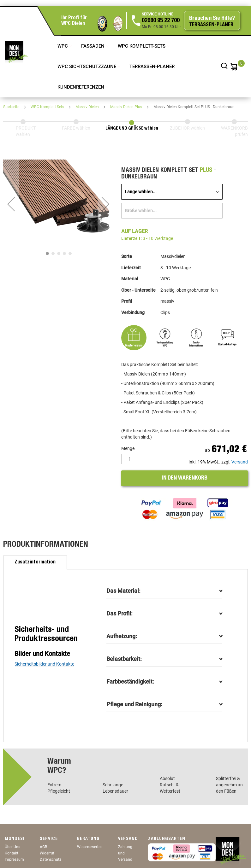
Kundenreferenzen (81, 87)
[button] (11, 204)
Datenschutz (51, 859)
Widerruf (47, 853)
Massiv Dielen (88, 107)
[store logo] (17, 52)
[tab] (35, 562)
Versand (240, 462)
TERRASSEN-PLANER (152, 67)
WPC (63, 46)
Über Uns (12, 847)
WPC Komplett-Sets (142, 46)
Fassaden (93, 46)
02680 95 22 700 (161, 21)
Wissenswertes (90, 847)
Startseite (12, 107)
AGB (43, 847)
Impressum (14, 859)
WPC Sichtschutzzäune (87, 67)
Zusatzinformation (35, 562)
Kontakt (12, 853)
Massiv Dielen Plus (127, 107)
